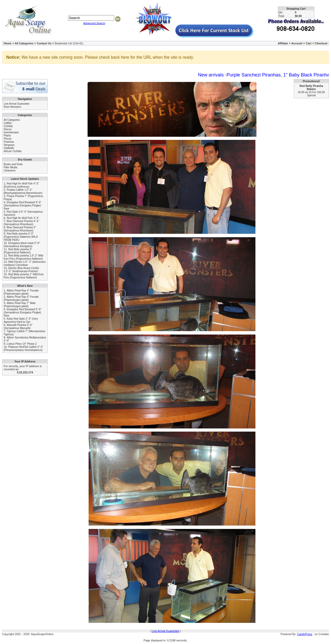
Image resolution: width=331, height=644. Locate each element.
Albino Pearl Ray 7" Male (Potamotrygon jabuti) (20, 305)
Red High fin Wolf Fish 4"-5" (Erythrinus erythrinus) (21, 185)
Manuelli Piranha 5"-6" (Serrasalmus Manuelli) (18, 327)
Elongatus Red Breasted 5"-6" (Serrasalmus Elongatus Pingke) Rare (23, 205)
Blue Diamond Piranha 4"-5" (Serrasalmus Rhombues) (21, 223)
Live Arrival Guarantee (17, 104)
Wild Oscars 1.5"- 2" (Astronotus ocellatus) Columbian (25, 263)
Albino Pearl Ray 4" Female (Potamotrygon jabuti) (21, 292)
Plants (7, 136)
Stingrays (9, 145)
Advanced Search (94, 23)
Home (8, 43)
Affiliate (283, 43)
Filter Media (10, 167)
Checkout (321, 43)
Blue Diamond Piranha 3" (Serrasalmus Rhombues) (20, 229)
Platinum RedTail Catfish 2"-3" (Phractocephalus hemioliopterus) (23, 348)
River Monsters (12, 107)
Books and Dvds (13, 164)
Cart (308, 43)
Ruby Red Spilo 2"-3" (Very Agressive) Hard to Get (21, 320)
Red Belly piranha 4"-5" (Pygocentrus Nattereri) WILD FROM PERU (21, 237)
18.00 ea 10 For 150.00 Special (311, 94)
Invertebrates (11, 132)
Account (297, 43)
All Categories (24, 43)
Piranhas (9, 142)
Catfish (8, 123)
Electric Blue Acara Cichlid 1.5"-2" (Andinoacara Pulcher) (21, 270)
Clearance (10, 171)
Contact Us (44, 43)
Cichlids (8, 126)
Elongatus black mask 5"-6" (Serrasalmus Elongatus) (22, 245)
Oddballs (9, 148)
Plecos (8, 139)
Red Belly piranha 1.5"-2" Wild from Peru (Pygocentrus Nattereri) (23, 257)
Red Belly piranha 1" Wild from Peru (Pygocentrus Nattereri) (24, 276)
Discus (8, 129)
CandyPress (305, 634)
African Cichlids (13, 151)
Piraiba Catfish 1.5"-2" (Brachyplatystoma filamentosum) (23, 191)
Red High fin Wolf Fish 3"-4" (23, 218)
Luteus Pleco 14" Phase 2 (22, 344)
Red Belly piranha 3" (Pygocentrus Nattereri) (18, 251)
